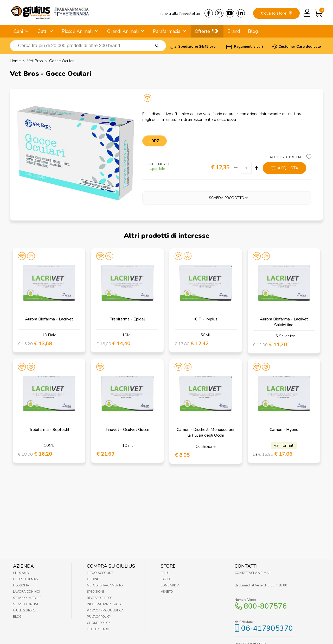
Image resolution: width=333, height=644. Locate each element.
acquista (284, 168)
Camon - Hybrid (284, 430)
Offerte (202, 31)
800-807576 (265, 606)
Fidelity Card (98, 629)
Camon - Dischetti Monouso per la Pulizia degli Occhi (206, 432)
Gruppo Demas (25, 579)
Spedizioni (95, 592)
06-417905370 (267, 628)
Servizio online (26, 604)
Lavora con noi (27, 592)
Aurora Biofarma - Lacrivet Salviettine (284, 322)
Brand (234, 31)
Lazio (165, 579)
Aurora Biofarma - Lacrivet (49, 319)
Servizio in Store (27, 598)
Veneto (167, 592)
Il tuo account (100, 573)
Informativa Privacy (104, 604)
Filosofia (21, 585)
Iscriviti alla (180, 14)
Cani (18, 31)
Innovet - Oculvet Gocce (127, 430)
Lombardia (170, 585)
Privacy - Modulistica (105, 610)
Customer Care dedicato (297, 47)
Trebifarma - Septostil (49, 430)
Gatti (42, 31)
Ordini (92, 579)
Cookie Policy (98, 623)
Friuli (165, 573)
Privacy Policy (99, 617)
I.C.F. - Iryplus (206, 319)
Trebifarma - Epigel (127, 319)
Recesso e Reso (100, 598)
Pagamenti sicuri (245, 47)
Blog (253, 31)
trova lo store (276, 13)
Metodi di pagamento (105, 585)
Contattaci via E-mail (253, 573)
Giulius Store (24, 610)
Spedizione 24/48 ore (193, 47)
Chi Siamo (21, 573)
